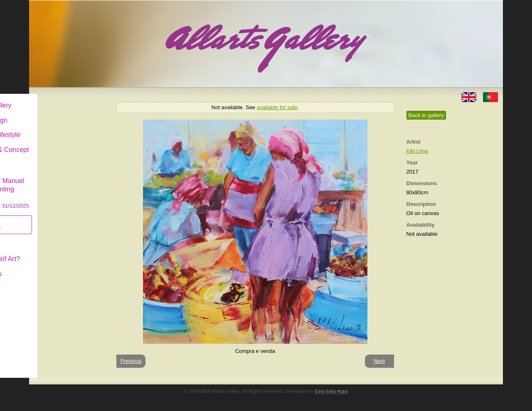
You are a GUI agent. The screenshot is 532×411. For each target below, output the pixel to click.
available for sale (277, 107)
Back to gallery (426, 115)
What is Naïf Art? (64, 252)
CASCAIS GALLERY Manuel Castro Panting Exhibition (68, 182)
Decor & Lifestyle (64, 128)
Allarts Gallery (59, 99)
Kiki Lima (417, 151)
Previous (131, 361)
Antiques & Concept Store (68, 147)
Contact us (54, 267)
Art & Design (57, 114)
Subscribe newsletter (54, 218)
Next (379, 361)
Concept (51, 237)
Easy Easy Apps (331, 391)
